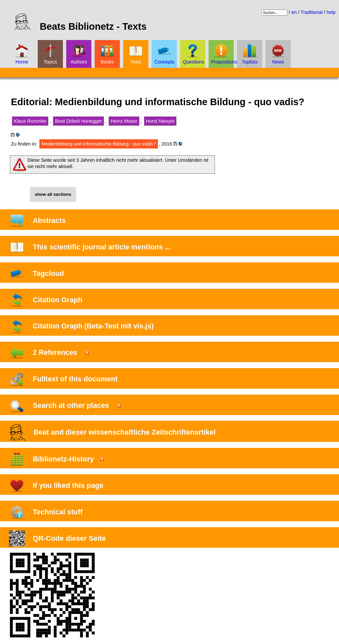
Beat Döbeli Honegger (78, 121)
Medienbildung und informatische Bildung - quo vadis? (99, 144)
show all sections (53, 194)
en (294, 12)
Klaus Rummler (30, 121)
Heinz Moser (124, 121)
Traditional (312, 12)
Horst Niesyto (160, 121)
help (331, 12)
